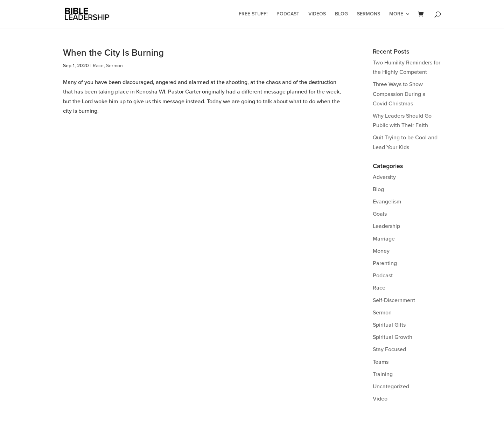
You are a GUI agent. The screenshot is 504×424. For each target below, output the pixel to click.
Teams (381, 362)
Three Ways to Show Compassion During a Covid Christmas (399, 94)
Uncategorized (391, 387)
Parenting (385, 263)
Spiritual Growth (393, 337)
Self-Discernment (394, 300)
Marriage (384, 239)
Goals (380, 214)
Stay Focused (389, 349)
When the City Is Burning (113, 53)
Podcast (288, 14)
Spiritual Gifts (389, 325)
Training (383, 374)
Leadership (386, 226)
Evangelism (387, 202)
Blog (341, 14)
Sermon (114, 66)
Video (380, 399)
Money (381, 251)
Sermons (369, 14)
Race (98, 66)
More (396, 14)
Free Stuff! (253, 14)
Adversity (384, 177)
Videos (317, 14)
